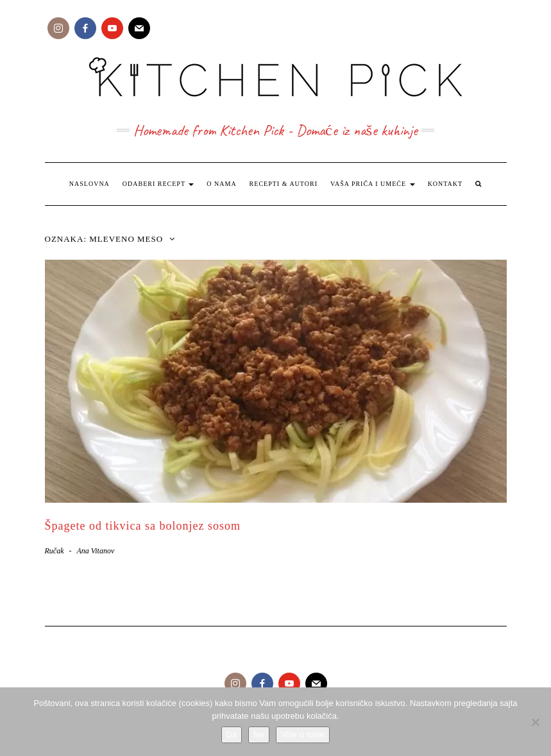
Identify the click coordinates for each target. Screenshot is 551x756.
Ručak (55, 551)
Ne (259, 735)
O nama (221, 184)
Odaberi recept (158, 184)
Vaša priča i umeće (373, 184)
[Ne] (535, 722)
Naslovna (89, 184)
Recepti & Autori (284, 184)
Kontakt (445, 184)
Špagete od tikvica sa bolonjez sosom (143, 526)
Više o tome (303, 735)
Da (232, 735)
